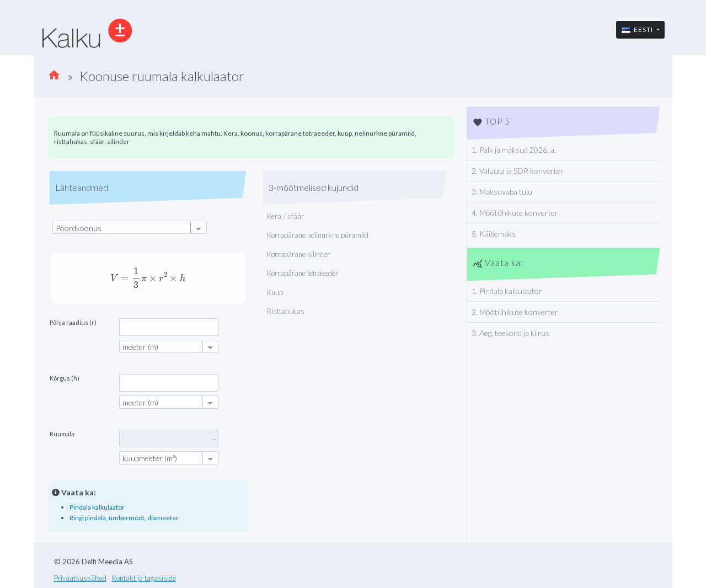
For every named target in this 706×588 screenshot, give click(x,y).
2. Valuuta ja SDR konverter (518, 171)
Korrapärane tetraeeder (303, 273)
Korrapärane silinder (298, 254)
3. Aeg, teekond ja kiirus (510, 333)
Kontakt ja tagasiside (144, 578)
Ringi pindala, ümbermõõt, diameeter (124, 518)
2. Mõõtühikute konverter (515, 312)
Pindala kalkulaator (97, 507)
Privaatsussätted (80, 578)
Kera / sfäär (285, 216)
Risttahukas (286, 311)
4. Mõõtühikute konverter (515, 213)
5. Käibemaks (494, 234)
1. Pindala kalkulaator (507, 291)
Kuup (275, 292)
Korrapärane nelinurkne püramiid (318, 235)
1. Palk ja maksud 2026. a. (514, 150)
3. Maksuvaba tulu (502, 192)
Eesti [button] (638, 30)
